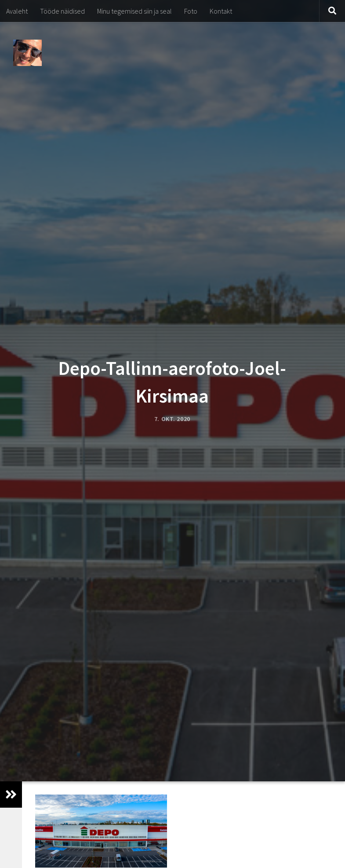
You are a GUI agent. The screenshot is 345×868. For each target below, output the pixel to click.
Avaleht (17, 11)
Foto (191, 11)
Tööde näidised (62, 11)
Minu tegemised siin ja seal (134, 11)
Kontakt (221, 11)
